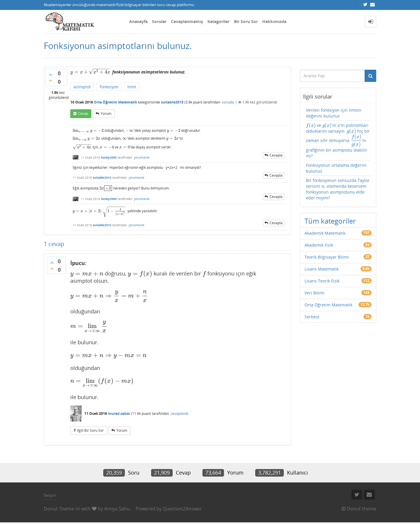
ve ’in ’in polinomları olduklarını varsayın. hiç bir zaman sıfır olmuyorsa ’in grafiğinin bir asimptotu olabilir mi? (338, 141)
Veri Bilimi (314, 293)
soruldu (228, 102)
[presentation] (90, 72)
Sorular (159, 21)
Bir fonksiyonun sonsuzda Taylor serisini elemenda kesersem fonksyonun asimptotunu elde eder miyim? (338, 189)
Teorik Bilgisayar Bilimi (327, 257)
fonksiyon (109, 87)
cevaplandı (179, 413)
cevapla (276, 155)
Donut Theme (59, 509)
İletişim (50, 495)
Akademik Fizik (319, 245)
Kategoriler (218, 21)
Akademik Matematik (325, 233)
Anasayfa (138, 21)
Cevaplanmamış (187, 21)
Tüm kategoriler (330, 221)
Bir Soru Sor (246, 21)
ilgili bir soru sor (90, 430)
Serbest (312, 317)
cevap (83, 114)
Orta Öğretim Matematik (116, 102)
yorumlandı (142, 157)
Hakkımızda (274, 21)
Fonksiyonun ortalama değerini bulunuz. (336, 168)
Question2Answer (182, 509)
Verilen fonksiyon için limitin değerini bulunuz (334, 113)
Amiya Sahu (117, 509)
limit (132, 87)
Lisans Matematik (322, 269)
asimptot (82, 87)
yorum (106, 114)
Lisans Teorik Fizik (322, 281)
